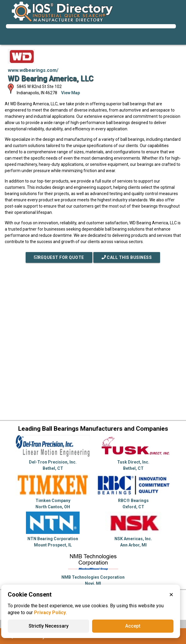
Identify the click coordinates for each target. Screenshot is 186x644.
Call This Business (127, 257)
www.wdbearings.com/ (33, 70)
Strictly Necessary (49, 626)
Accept (133, 626)
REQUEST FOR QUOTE (59, 257)
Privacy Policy (50, 613)
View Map (70, 93)
